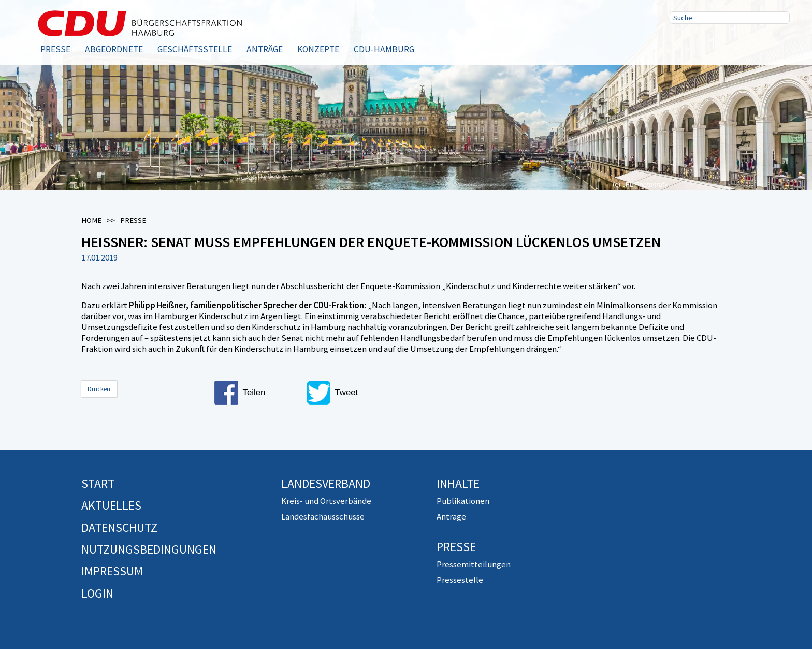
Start (98, 484)
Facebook (681, 43)
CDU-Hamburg (384, 49)
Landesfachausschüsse (323, 516)
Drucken (99, 389)
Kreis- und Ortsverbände (326, 501)
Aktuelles (111, 505)
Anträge (265, 49)
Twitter (714, 43)
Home (91, 220)
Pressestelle (460, 580)
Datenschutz (119, 528)
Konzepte (318, 49)
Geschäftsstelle (195, 49)
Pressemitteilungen (474, 564)
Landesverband (326, 484)
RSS (747, 43)
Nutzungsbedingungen (149, 549)
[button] (256, 393)
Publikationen (463, 501)
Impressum (112, 571)
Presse (55, 49)
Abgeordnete (114, 49)
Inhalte (458, 484)
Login (97, 593)
